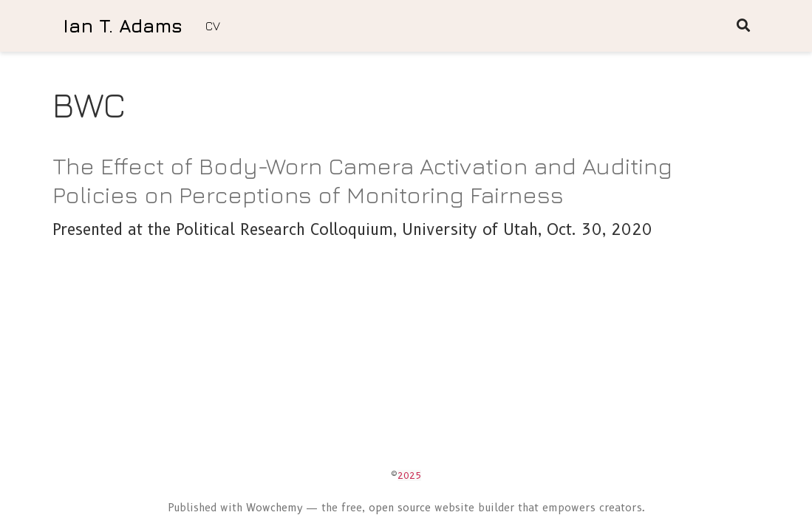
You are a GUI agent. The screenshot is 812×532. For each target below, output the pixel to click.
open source (400, 508)
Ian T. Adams (123, 25)
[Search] (743, 26)
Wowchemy (274, 508)
